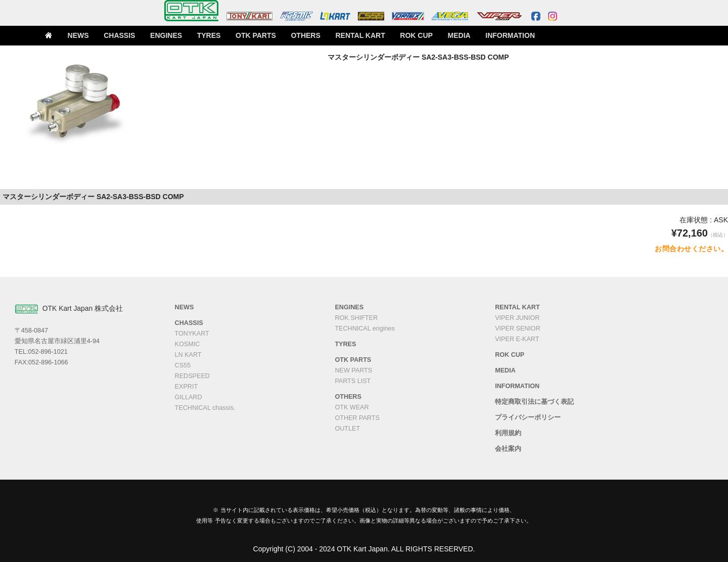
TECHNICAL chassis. (205, 408)
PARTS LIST (353, 381)
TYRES (219, 36)
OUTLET (347, 429)
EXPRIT (187, 387)
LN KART (188, 355)
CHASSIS (133, 36)
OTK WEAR (352, 407)
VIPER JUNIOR (517, 318)
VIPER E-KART (517, 339)
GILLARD (189, 397)
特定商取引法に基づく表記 (534, 402)
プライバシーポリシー (528, 417)
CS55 (183, 365)
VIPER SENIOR (518, 329)
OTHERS (311, 36)
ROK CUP (414, 36)
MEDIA (456, 36)
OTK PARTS (263, 36)
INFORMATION (504, 36)
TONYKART (192, 334)
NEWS (93, 36)
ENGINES (177, 36)
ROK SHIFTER (356, 318)
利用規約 (508, 433)
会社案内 (508, 449)
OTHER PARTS (357, 418)
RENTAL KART (362, 36)
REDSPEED (192, 376)
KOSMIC (188, 344)
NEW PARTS (353, 370)
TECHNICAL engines (365, 329)
